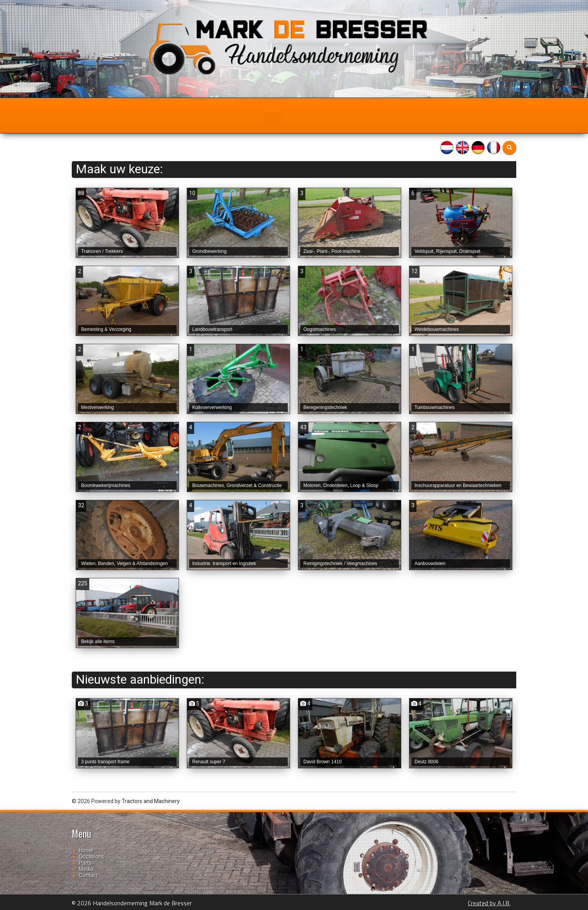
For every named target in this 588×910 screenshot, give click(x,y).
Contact (361, 116)
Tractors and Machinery (151, 801)
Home (207, 116)
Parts (289, 116)
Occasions (247, 116)
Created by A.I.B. (489, 903)
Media (323, 116)
